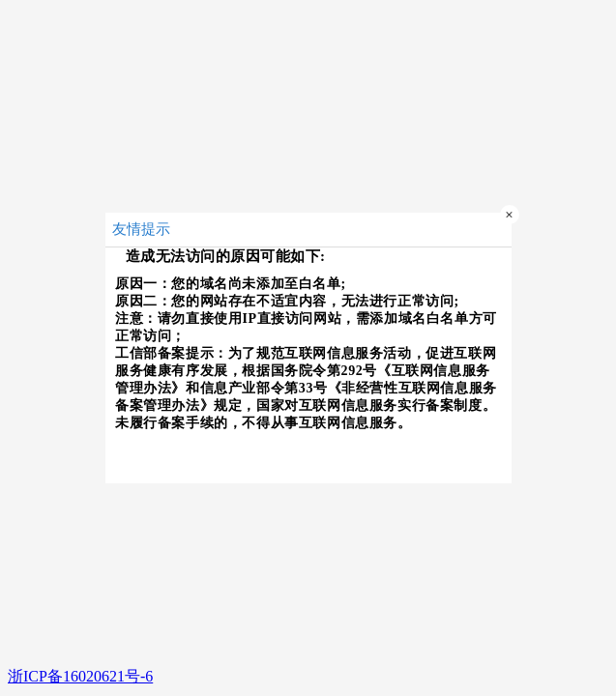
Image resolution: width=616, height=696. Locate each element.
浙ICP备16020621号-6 (80, 676)
